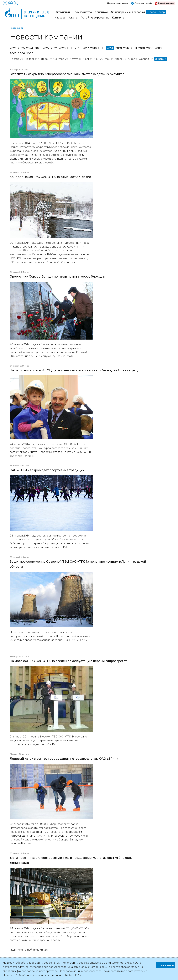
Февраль (145, 59)
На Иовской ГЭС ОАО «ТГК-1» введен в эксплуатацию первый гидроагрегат (68, 661)
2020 (62, 48)
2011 (134, 48)
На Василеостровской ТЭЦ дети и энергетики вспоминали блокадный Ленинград (74, 370)
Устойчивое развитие (95, 17)
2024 (30, 48)
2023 (38, 48)
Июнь (97, 59)
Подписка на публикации (26, 949)
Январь (160, 59)
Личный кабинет (166, 3)
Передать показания (118, 3)
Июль (86, 59)
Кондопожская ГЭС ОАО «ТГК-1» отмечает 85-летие (50, 177)
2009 (150, 48)
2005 (30, 53)
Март (132, 59)
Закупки (73, 17)
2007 (13, 53)
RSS (45, 949)
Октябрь (44, 59)
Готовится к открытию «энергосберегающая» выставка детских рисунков (67, 74)
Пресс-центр (156, 12)
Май (108, 59)
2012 (126, 48)
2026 (13, 48)
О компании (62, 12)
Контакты (118, 17)
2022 (46, 48)
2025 (21, 48)
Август (74, 59)
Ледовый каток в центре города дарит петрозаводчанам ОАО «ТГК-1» (64, 758)
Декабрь (16, 59)
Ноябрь (30, 59)
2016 (93, 48)
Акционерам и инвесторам (128, 12)
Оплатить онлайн (143, 3)
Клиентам (101, 12)
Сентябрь (60, 59)
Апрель (120, 59)
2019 (70, 48)
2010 (142, 48)
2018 (78, 48)
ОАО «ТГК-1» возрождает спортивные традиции (47, 470)
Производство (82, 12)
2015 (101, 48)
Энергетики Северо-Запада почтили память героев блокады (57, 276)
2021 (54, 48)
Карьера (60, 17)
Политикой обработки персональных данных (32, 975)
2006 (21, 53)
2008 (158, 48)
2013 (119, 48)
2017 (86, 48)
